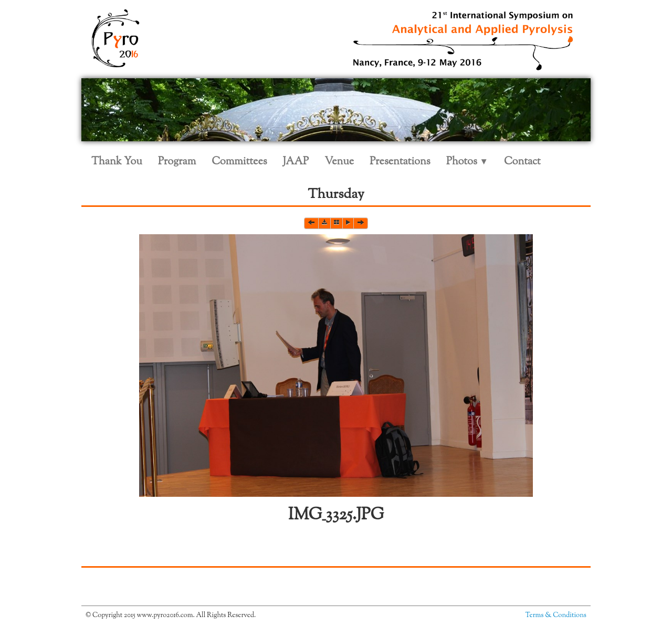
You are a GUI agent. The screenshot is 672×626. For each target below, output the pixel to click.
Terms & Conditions (556, 615)
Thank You (117, 162)
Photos (467, 162)
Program (177, 162)
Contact (522, 162)
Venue (339, 162)
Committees (239, 162)
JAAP (296, 162)
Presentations (400, 162)
